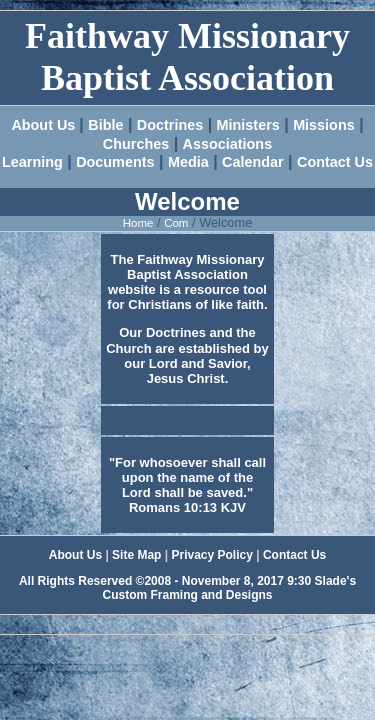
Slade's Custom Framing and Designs (229, 588)
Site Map (136, 555)
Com (176, 223)
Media (188, 162)
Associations (228, 144)
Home (138, 223)
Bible (105, 125)
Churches (136, 144)
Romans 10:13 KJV (187, 507)
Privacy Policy (211, 555)
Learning (32, 162)
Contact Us (335, 162)
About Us (45, 125)
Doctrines (170, 125)
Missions (324, 125)
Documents (115, 162)
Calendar (253, 162)
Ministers (248, 125)
